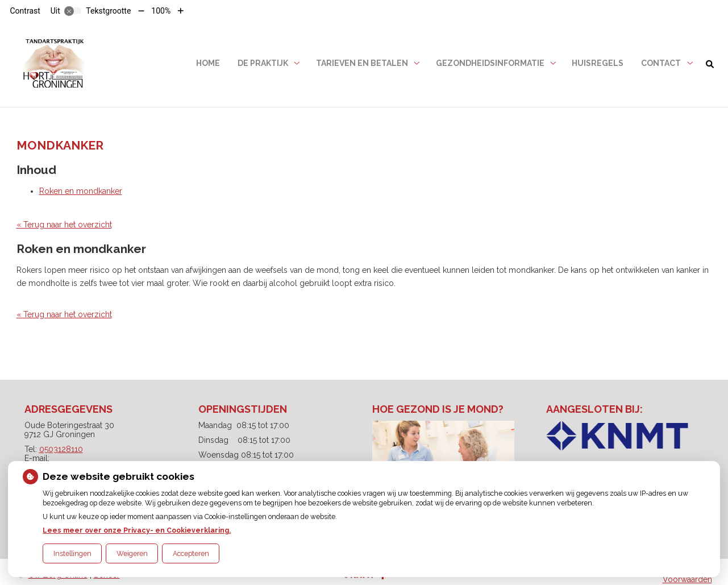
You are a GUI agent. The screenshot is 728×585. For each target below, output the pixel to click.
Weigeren (132, 553)
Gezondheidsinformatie (490, 63)
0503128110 (61, 449)
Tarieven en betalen (362, 63)
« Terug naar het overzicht (64, 225)
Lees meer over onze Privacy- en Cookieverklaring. (137, 530)
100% (161, 11)
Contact (661, 63)
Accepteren (191, 553)
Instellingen (72, 553)
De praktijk (263, 63)
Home (208, 63)
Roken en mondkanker (81, 191)
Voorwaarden (687, 579)
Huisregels (598, 63)
